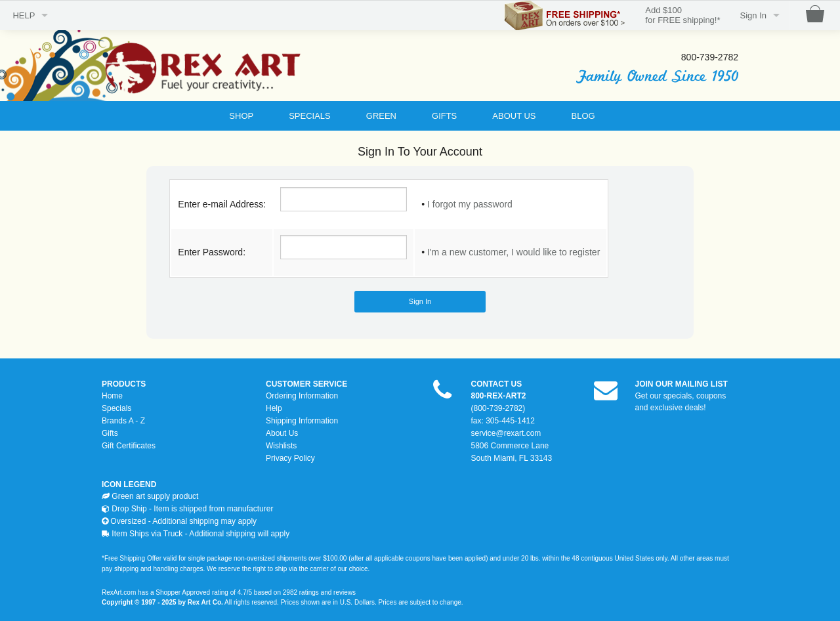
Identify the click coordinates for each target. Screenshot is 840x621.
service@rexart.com (506, 433)
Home (112, 396)
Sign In (753, 15)
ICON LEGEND (129, 484)
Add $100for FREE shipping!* (682, 15)
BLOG (583, 116)
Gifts (110, 433)
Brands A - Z (123, 421)
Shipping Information (302, 421)
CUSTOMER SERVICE (306, 384)
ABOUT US (514, 116)
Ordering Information (302, 396)
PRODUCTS (124, 384)
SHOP (241, 116)
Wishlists (281, 446)
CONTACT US (497, 384)
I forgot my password (470, 204)
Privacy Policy (290, 458)
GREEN (381, 116)
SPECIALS (310, 116)
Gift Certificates (129, 446)
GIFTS (444, 116)
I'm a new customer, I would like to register (514, 252)
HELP (24, 15)
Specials (116, 408)
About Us (282, 433)
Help (274, 408)
